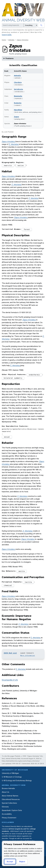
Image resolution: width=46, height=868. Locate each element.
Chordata (18, 82)
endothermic (34, 375)
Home (4, 40)
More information (28, 655)
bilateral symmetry (13, 378)
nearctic (8, 165)
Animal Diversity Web (23, 20)
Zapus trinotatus (23, 40)
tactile (28, 582)
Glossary (5, 807)
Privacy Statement (9, 818)
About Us (6, 792)
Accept (10, 862)
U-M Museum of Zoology (12, 777)
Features (10, 58)
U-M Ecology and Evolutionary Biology (17, 780)
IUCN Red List (10, 653)
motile (22, 571)
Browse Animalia (8, 788)
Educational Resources (11, 799)
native (21, 165)
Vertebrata (18, 89)
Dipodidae (18, 110)
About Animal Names (10, 796)
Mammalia (18, 96)
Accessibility (7, 814)
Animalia (11, 40)
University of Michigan (10, 773)
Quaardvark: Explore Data (12, 810)
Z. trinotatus (14, 144)
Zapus (16, 117)
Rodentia (18, 103)
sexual (7, 437)
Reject (22, 862)
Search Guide (7, 35)
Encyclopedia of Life (10, 680)
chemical (8, 585)
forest (27, 229)
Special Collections (9, 803)
